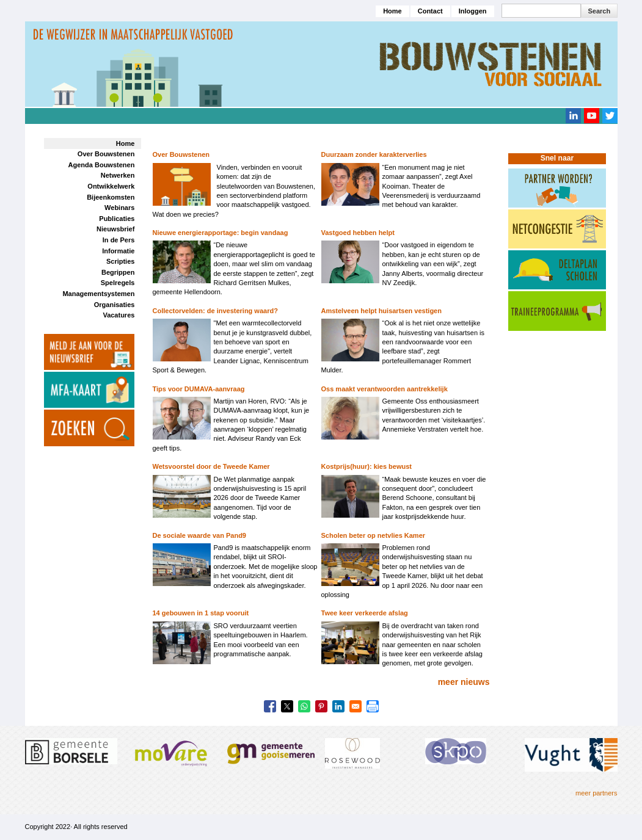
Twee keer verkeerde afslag (365, 613)
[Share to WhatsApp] (304, 706)
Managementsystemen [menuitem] (98, 294)
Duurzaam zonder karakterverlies (374, 154)
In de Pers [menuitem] (119, 240)
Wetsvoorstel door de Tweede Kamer (211, 466)
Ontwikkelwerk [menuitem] (111, 186)
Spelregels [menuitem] (118, 283)
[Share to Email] (356, 706)
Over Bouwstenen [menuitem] (106, 154)
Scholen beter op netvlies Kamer (374, 535)
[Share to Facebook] (270, 706)
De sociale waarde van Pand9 (199, 535)
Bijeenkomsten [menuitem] (111, 197)
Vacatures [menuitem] (119, 315)
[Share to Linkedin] (338, 706)
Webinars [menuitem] (119, 208)
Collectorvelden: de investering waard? (215, 311)
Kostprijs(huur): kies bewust (367, 466)
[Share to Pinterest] (321, 706)
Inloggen (473, 11)
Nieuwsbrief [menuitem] (115, 229)
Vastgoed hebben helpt (358, 233)
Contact (430, 11)
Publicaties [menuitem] (117, 219)
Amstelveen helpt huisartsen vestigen (381, 311)
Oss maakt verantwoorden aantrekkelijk (385, 389)
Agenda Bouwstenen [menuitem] (102, 165)
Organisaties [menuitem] (115, 305)
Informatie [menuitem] (118, 251)
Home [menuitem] (126, 143)
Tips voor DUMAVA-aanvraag (199, 389)
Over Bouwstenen (181, 154)
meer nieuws (464, 682)
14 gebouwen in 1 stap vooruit (201, 613)
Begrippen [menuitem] (118, 272)
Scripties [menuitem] (120, 261)
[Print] (373, 706)
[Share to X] (287, 706)
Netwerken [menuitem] (118, 175)
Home (392, 11)
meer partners (596, 793)
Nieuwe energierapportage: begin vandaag (221, 233)
